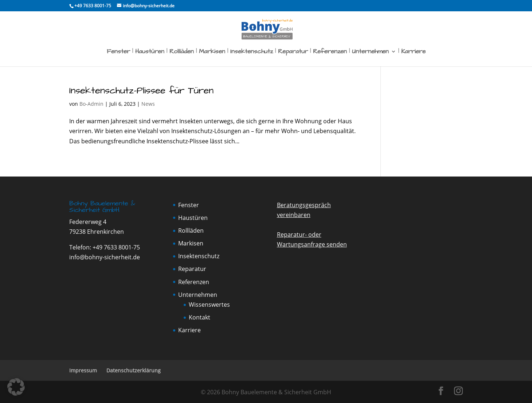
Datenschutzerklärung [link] (134, 370)
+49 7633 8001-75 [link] (116, 247)
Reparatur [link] (293, 52)
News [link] (148, 104)
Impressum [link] (83, 370)
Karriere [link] (413, 52)
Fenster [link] (118, 52)
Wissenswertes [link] (209, 305)
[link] (93, 6)
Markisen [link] (212, 52)
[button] (441, 391)
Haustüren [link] (150, 52)
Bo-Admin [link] (91, 104)
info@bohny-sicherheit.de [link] (105, 257)
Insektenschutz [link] (252, 52)
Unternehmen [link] (370, 52)
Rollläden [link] (182, 52)
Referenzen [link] (330, 52)
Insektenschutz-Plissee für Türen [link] (141, 90)
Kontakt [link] (199, 317)
